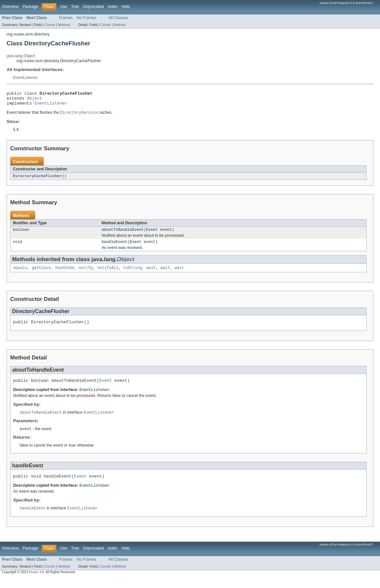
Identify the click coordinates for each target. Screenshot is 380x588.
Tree (75, 7)
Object (35, 100)
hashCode (65, 273)
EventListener (25, 78)
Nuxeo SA (37, 582)
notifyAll (108, 273)
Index (113, 7)
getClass (41, 273)
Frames (66, 18)
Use (63, 7)
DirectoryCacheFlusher (37, 180)
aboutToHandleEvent (123, 234)
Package (30, 7)
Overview (10, 7)
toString (132, 273)
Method (64, 25)
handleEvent (114, 247)
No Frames (87, 18)
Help (126, 7)
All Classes (118, 18)
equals (20, 273)
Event (152, 234)
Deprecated (94, 7)
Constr (50, 25)
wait (151, 273)
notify (86, 273)
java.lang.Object (21, 56)
